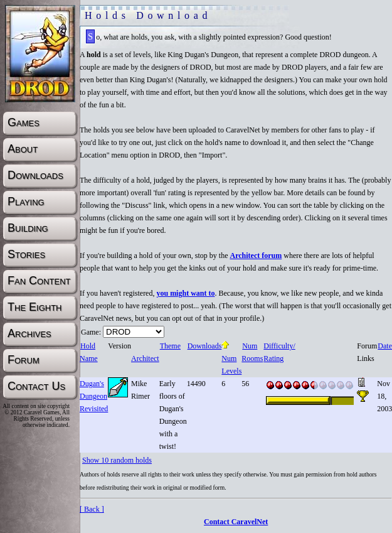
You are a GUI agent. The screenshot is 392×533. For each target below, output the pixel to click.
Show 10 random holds (117, 460)
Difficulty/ (279, 346)
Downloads (204, 346)
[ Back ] (92, 509)
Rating (273, 358)
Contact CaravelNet (236, 522)
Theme (170, 346)
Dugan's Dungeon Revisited (94, 396)
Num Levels (231, 358)
